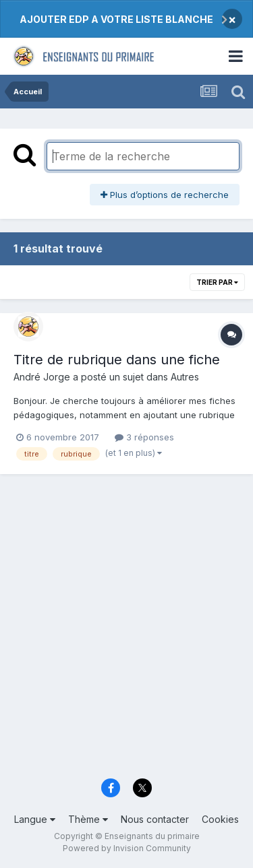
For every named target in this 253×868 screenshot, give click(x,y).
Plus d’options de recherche (165, 195)
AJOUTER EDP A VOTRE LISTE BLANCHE (116, 19)
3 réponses (144, 437)
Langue (35, 819)
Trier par (217, 282)
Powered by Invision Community (127, 848)
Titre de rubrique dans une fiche (117, 360)
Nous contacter (155, 819)
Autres (185, 377)
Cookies (220, 819)
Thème (88, 819)
